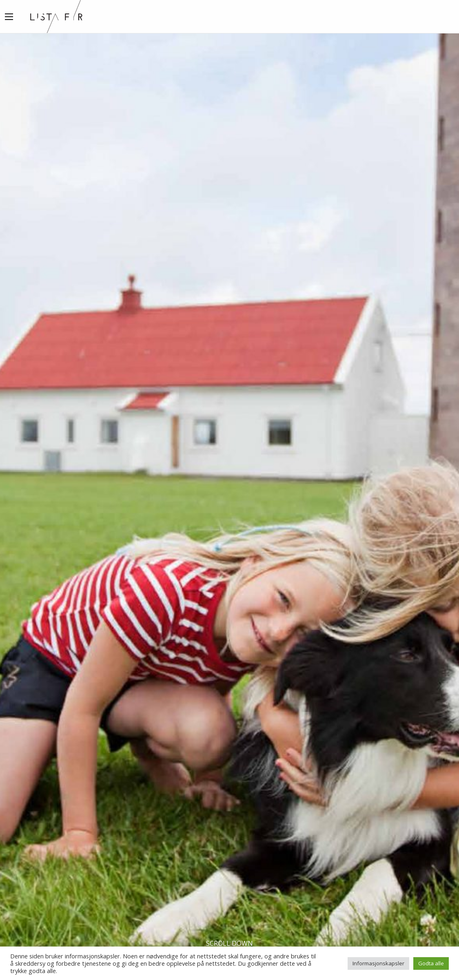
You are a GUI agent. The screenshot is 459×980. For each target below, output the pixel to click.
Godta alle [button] (431, 963)
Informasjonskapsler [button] (378, 963)
